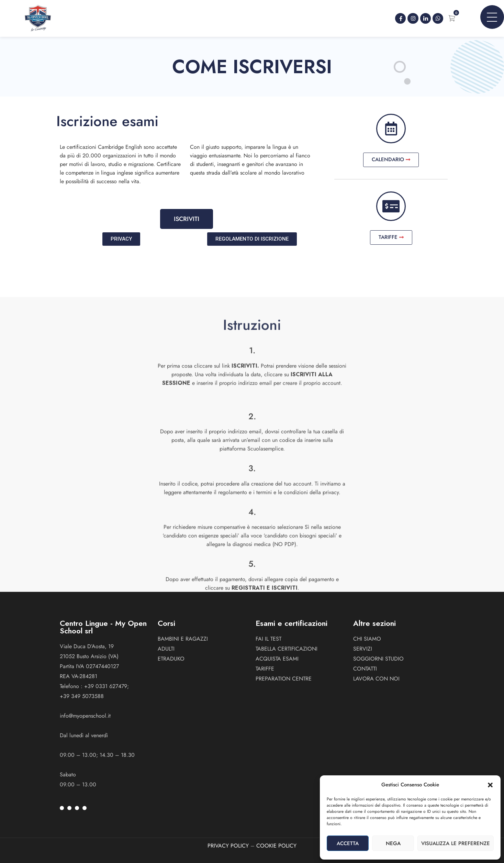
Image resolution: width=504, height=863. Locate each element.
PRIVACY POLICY (228, 846)
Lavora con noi (376, 679)
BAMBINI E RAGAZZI (183, 639)
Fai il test (268, 639)
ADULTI (166, 649)
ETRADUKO (171, 659)
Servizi (363, 649)
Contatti (365, 669)
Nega (393, 843)
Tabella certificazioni (287, 649)
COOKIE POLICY (276, 846)
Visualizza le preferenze (456, 843)
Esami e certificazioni (292, 623)
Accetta (348, 843)
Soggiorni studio (378, 659)
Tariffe (265, 669)
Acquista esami (277, 659)
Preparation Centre (284, 679)
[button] (490, 785)
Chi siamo (367, 639)
